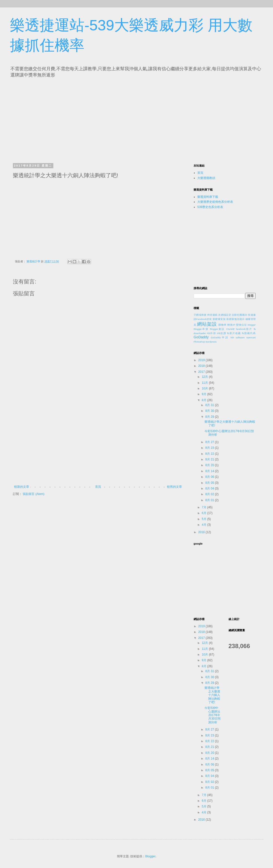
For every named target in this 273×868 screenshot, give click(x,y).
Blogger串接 (201, 329)
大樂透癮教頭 (206, 178)
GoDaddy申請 (220, 337)
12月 (205, 377)
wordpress (211, 342)
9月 (205, 394)
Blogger (150, 856)
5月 (205, 519)
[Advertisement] (59, 119)
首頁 (98, 487)
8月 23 (210, 448)
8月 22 (210, 454)
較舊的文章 (174, 487)
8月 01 (210, 500)
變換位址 (241, 325)
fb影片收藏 (234, 333)
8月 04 (210, 488)
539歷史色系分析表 (210, 207)
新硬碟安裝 (219, 319)
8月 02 (210, 494)
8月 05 (210, 483)
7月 (205, 507)
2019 (202, 360)
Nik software (238, 337)
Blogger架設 (217, 329)
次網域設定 (225, 315)
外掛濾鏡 (212, 315)
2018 (202, 366)
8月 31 (210, 405)
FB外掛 (212, 333)
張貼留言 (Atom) (33, 494)
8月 (205, 400)
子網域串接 (200, 315)
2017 (202, 372)
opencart (251, 337)
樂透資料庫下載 (208, 197)
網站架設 (207, 324)
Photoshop (199, 342)
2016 (202, 532)
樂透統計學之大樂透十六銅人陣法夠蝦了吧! (212, 695)
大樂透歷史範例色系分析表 (215, 202)
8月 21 (210, 459)
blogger (252, 325)
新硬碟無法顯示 (235, 319)
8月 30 (210, 411)
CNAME (230, 329)
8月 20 (210, 465)
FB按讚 (222, 333)
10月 (205, 388)
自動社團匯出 (239, 315)
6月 (205, 513)
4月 (205, 525)
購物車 (222, 325)
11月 (205, 383)
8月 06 (210, 477)
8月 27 (210, 442)
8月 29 (210, 417)
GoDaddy (201, 337)
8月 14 (210, 471)
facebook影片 (244, 329)
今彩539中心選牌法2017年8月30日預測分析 (212, 715)
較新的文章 (22, 487)
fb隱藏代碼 (249, 333)
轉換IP (231, 325)
